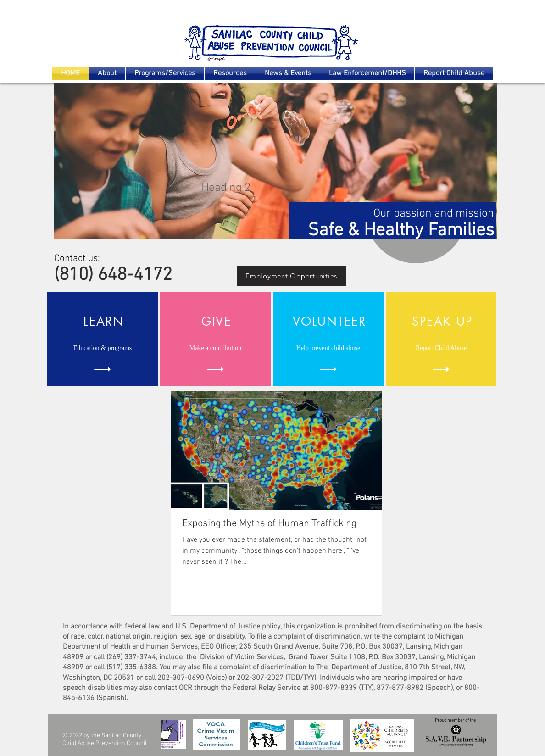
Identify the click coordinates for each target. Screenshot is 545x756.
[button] (276, 161)
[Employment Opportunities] (291, 276)
